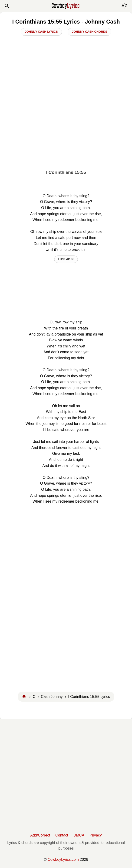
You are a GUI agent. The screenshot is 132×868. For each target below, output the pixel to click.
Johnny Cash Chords (89, 32)
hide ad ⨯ (66, 259)
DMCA (79, 835)
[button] (7, 6)
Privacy (96, 835)
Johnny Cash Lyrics (41, 32)
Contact (62, 835)
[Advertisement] (66, 131)
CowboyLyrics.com (63, 859)
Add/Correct (40, 835)
